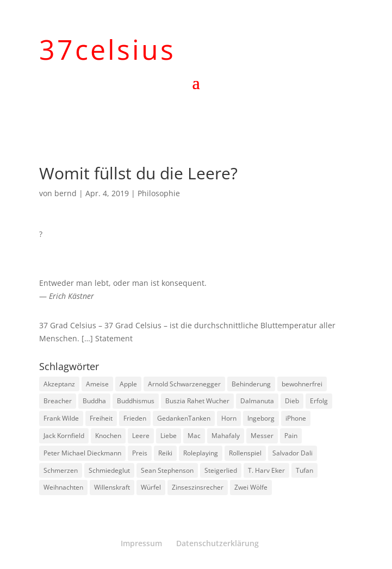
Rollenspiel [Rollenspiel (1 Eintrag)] (245, 453)
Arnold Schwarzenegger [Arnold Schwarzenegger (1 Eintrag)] (184, 384)
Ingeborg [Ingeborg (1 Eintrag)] (261, 418)
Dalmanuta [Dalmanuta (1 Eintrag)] (257, 401)
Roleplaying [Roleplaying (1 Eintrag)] (201, 453)
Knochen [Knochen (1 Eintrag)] (108, 436)
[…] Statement (107, 338)
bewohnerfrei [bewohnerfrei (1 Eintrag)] (302, 384)
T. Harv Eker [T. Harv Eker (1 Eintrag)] (266, 470)
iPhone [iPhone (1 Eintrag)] (296, 418)
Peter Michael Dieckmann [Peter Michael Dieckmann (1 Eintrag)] (82, 453)
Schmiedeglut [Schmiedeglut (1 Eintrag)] (109, 470)
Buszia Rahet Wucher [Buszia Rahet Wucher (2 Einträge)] (197, 401)
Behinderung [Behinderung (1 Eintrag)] (251, 384)
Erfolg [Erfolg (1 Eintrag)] (319, 401)
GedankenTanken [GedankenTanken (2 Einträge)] (184, 418)
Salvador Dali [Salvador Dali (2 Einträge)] (293, 453)
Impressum (141, 543)
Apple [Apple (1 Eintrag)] (128, 384)
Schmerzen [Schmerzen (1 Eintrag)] (61, 470)
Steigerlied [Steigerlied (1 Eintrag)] (221, 470)
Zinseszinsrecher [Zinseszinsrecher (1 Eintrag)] (198, 487)
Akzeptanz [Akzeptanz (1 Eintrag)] (59, 384)
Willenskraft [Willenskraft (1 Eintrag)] (112, 487)
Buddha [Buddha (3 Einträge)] (94, 401)
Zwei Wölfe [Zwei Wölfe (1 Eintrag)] (251, 487)
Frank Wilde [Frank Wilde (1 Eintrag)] (61, 418)
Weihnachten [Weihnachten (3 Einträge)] (63, 487)
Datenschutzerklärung (217, 543)
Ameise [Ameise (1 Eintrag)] (97, 384)
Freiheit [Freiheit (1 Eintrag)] (101, 418)
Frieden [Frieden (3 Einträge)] (135, 418)
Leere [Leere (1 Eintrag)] (141, 436)
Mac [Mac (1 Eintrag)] (194, 436)
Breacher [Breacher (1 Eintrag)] (58, 401)
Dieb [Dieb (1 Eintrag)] (292, 401)
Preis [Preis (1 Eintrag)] (140, 453)
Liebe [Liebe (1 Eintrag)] (169, 436)
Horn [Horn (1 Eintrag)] (229, 418)
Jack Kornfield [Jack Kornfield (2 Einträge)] (64, 436)
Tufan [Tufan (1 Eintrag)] (304, 470)
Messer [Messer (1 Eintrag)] (262, 436)
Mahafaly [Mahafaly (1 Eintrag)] (226, 436)
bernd (66, 193)
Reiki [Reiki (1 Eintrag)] (165, 453)
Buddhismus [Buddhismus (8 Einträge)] (136, 401)
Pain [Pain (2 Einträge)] (291, 436)
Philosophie (159, 193)
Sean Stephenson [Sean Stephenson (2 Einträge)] (167, 470)
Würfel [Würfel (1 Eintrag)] (151, 487)
